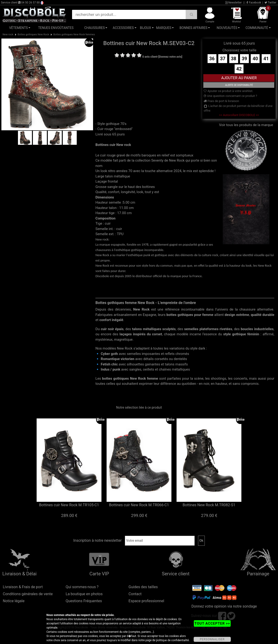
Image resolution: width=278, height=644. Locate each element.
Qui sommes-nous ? (82, 587)
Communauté (257, 28)
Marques (164, 28)
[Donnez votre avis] (170, 57)
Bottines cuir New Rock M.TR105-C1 (69, 505)
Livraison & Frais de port (23, 587)
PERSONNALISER (212, 639)
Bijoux (146, 28)
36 (212, 59)
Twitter (270, 3)
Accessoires (123, 28)
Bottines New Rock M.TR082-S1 (209, 505)
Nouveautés (227, 28)
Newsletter (234, 3)
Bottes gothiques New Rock (33, 34)
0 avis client (150, 57)
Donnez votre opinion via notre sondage (224, 606)
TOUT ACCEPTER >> (212, 623)
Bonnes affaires (193, 28)
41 (266, 59)
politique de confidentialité (172, 640)
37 (223, 59)
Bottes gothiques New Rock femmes (74, 34)
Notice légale (14, 601)
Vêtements (18, 28)
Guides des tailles (143, 587)
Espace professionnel (146, 601)
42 (239, 69)
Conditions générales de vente (28, 594)
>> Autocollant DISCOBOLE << (239, 115)
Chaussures (94, 28)
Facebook (254, 3)
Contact (135, 594)
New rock (8, 34)
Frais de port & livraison (221, 101)
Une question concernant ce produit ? (230, 96)
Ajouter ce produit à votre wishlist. (228, 91)
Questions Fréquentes (84, 601)
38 (234, 59)
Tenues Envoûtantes (56, 28)
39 (245, 59)
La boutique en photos (84, 594)
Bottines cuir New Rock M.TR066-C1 (139, 505)
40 (255, 59)
